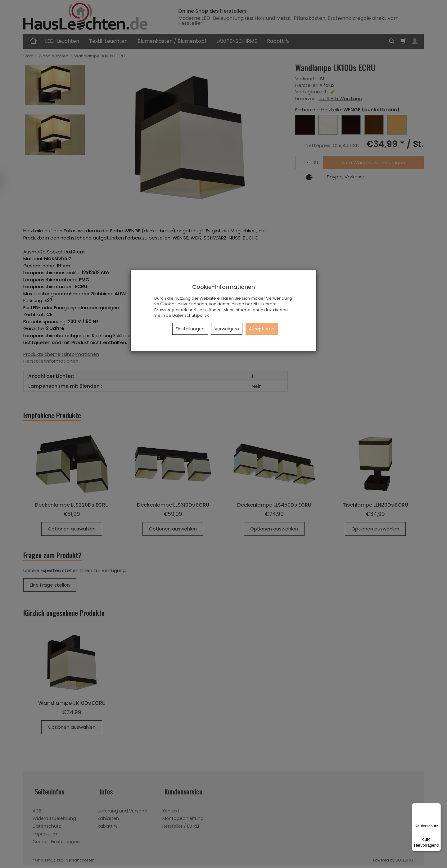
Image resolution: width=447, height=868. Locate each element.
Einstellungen (190, 329)
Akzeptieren (262, 329)
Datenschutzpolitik (190, 315)
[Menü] (437, 807)
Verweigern (227, 329)
